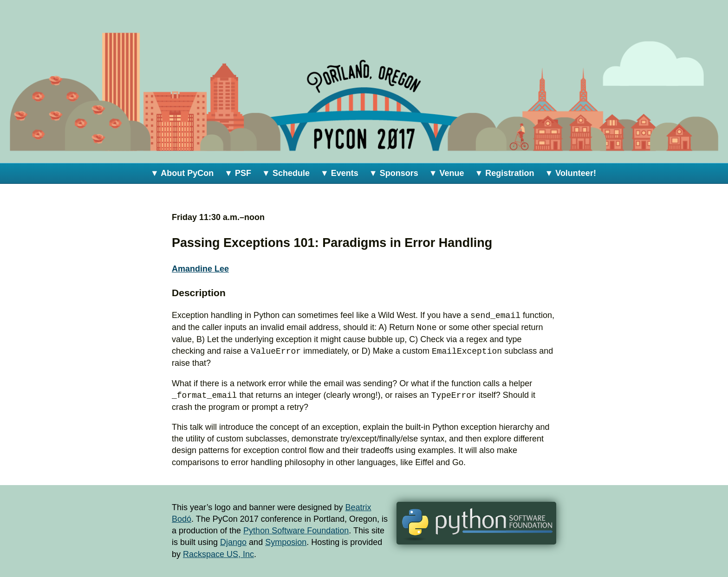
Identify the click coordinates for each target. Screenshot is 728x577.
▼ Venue (447, 173)
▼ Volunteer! (570, 173)
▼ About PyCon (182, 173)
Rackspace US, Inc (218, 554)
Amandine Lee (200, 269)
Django (233, 542)
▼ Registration (505, 173)
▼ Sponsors (394, 173)
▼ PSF (238, 173)
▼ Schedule (286, 173)
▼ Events (339, 173)
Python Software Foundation (296, 531)
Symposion (286, 542)
